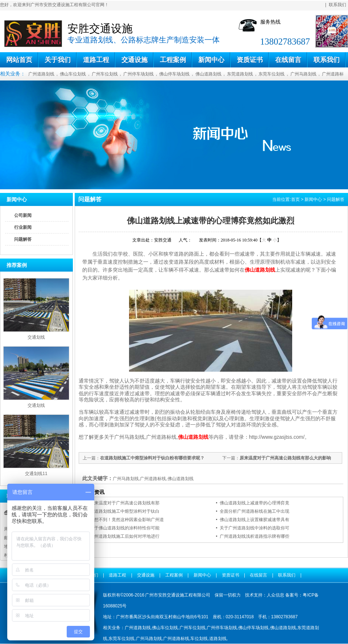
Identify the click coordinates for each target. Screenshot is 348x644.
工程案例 (173, 60)
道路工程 (96, 60)
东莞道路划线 (240, 74)
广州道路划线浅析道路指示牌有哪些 (254, 536)
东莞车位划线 (272, 74)
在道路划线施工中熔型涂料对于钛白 (125, 511)
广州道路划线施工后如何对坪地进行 (125, 536)
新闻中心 (211, 60)
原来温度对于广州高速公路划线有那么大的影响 (285, 458)
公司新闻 (23, 215)
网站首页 (19, 60)
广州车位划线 (105, 74)
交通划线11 (36, 474)
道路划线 (218, 639)
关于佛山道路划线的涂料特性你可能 (125, 528)
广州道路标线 (176, 639)
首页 (295, 199)
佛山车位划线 (73, 74)
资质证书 (250, 60)
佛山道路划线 (208, 74)
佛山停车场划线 (174, 74)
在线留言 (288, 60)
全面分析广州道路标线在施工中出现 (254, 511)
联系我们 (337, 5)
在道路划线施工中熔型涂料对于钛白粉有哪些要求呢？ (152, 458)
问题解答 (23, 239)
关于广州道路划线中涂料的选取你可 (254, 528)
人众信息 (275, 595)
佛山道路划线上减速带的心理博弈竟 (254, 503)
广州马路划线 (303, 74)
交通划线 (36, 337)
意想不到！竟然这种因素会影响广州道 (127, 520)
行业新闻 (23, 227)
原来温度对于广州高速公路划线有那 (125, 503)
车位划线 (199, 639)
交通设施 (134, 60)
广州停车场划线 (138, 74)
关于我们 (58, 60)
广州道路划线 (41, 74)
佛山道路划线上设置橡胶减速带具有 (254, 520)
